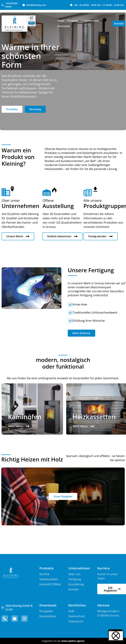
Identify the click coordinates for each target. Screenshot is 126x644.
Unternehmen (79, 568)
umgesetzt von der (63, 641)
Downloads (48, 605)
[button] (74, 21)
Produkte (46, 568)
